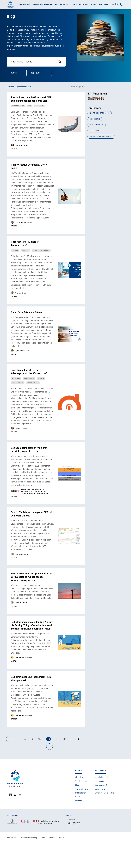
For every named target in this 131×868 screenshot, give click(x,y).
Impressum (11, 863)
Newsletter (63, 863)
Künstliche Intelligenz (100, 115)
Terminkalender (81, 806)
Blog (77, 810)
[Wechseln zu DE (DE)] (114, 4)
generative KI (96, 137)
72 (64, 764)
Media (78, 822)
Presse (52, 863)
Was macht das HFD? (100, 5)
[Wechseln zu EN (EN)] (117, 4)
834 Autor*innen (97, 94)
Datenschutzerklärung (28, 863)
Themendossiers (82, 814)
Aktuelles (79, 802)
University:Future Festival (102, 144)
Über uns (79, 826)
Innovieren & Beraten (43, 5)
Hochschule (95, 122)
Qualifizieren (61, 5)
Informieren (25, 5)
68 (32, 764)
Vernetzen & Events (79, 5)
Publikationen (81, 818)
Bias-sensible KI (97, 130)
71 (57, 764)
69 (40, 764)
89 (78, 764)
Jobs (43, 863)
